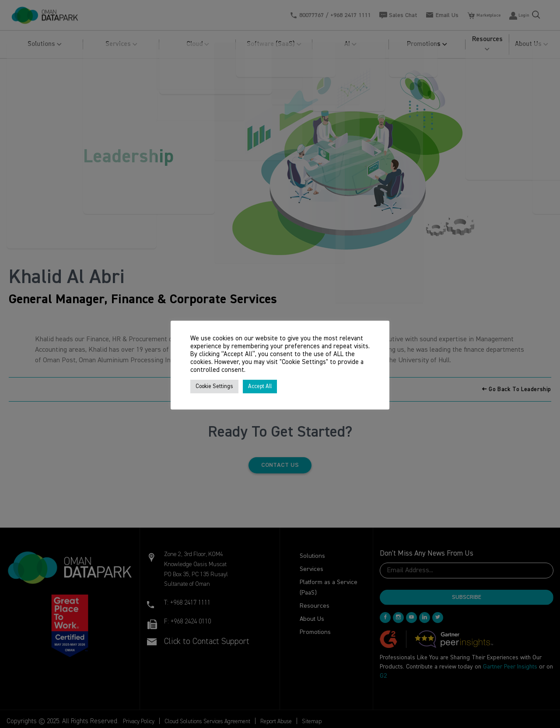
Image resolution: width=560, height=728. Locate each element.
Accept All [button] (260, 387)
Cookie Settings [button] (214, 387)
